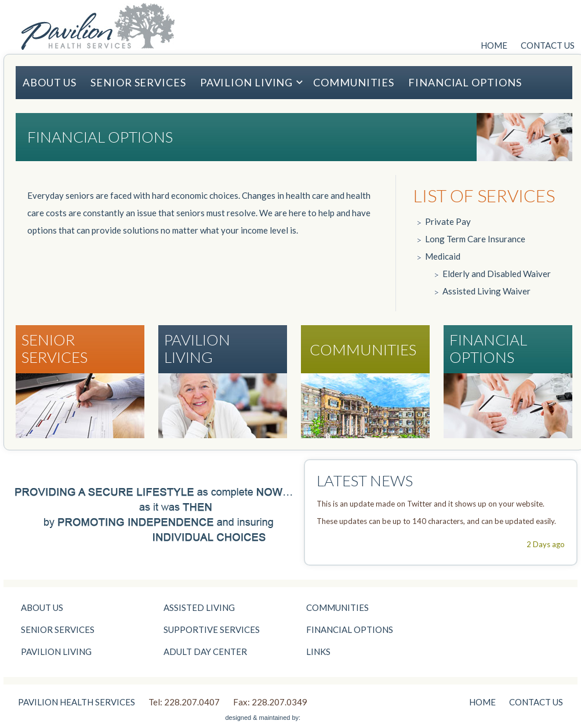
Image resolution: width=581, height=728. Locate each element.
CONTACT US (548, 45)
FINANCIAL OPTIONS (465, 82)
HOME (494, 45)
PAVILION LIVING (252, 82)
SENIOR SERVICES (138, 82)
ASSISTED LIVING (199, 607)
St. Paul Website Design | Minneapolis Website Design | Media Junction (329, 716)
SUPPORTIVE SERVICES (212, 629)
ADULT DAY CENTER (205, 651)
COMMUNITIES (354, 82)
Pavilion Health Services (98, 26)
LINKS (318, 651)
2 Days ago (546, 544)
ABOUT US (50, 82)
